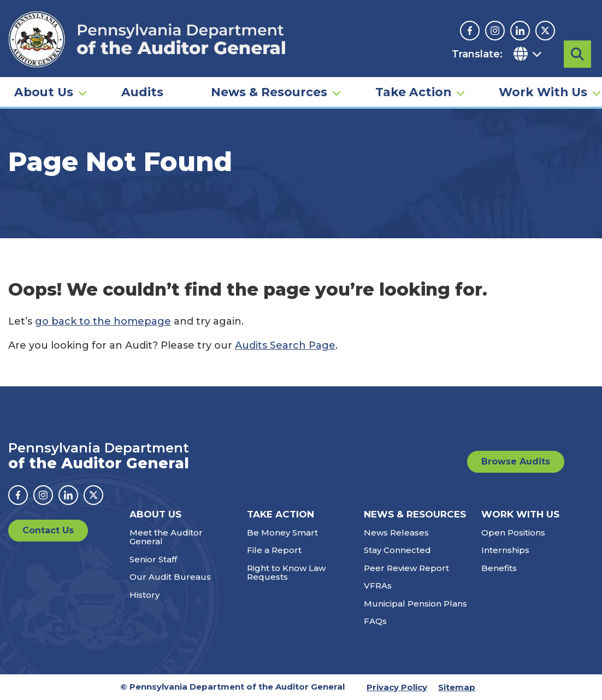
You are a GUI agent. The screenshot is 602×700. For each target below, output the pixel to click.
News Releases (396, 533)
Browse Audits (516, 461)
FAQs (375, 621)
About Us (44, 91)
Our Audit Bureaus (170, 577)
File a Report (274, 550)
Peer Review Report (406, 568)
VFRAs (378, 586)
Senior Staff (153, 559)
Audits (142, 91)
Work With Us (543, 91)
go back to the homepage (103, 321)
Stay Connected (397, 550)
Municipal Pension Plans (415, 604)
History (144, 595)
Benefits (499, 568)
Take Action (413, 91)
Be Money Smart (282, 533)
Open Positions (513, 533)
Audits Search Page (285, 345)
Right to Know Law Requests (286, 573)
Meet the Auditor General (166, 537)
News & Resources (269, 91)
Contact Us (48, 530)
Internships (505, 550)
